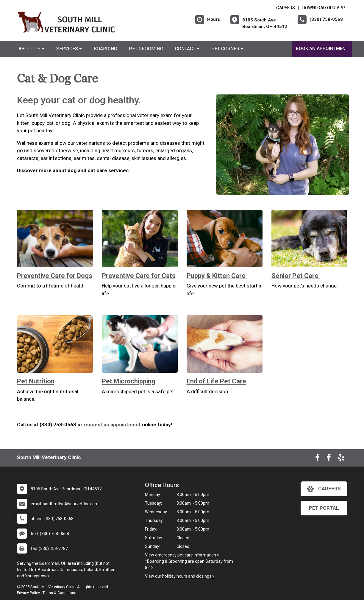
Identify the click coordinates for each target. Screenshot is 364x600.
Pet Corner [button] (227, 49)
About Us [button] (31, 49)
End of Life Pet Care (216, 381)
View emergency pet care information (181, 555)
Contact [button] (187, 49)
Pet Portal (324, 508)
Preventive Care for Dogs (55, 276)
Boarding (105, 49)
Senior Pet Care (296, 276)
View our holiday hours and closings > (180, 576)
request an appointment (112, 425)
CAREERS (286, 8)
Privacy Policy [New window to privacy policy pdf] (28, 593)
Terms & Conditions (59, 593)
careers (324, 489)
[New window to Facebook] (317, 459)
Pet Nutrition (36, 381)
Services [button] (69, 49)
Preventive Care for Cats (139, 276)
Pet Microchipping (129, 381)
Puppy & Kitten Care (217, 276)
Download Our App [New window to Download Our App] (324, 8)
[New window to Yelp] (341, 459)
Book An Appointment (322, 49)
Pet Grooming (146, 49)
